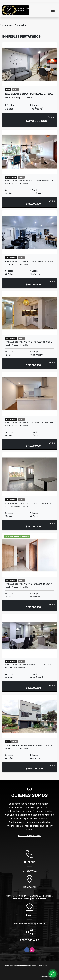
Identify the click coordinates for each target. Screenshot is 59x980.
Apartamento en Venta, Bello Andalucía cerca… (29, 665)
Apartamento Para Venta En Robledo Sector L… (29, 342)
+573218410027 (30, 871)
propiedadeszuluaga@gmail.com (29, 924)
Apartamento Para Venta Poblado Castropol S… (29, 181)
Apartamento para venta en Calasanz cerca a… (29, 584)
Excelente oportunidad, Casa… (29, 94)
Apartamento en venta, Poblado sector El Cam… (29, 423)
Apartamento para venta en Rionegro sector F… (29, 503)
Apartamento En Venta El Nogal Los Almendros (29, 261)
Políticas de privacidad (30, 835)
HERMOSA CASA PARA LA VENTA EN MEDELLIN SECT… (29, 745)
